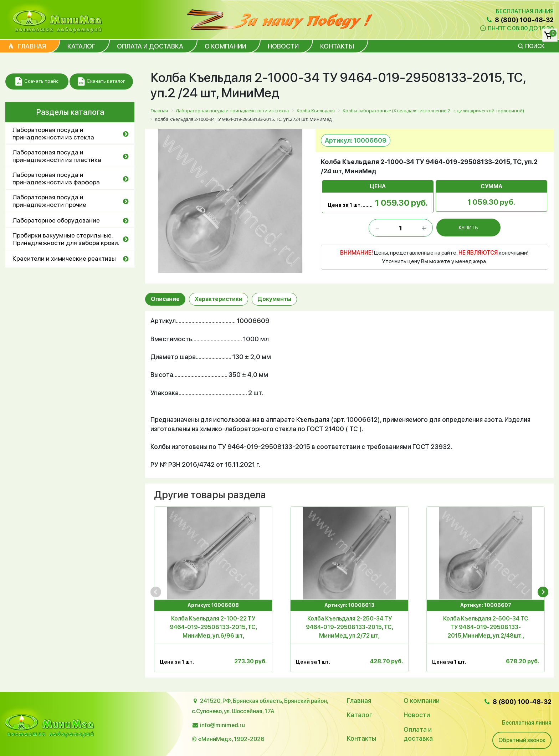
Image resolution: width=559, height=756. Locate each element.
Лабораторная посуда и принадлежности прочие (49, 201)
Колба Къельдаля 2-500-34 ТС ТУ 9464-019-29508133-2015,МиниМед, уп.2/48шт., (486, 627)
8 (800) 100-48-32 (519, 20)
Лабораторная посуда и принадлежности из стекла (53, 133)
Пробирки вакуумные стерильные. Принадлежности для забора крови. (66, 239)
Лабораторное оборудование (56, 220)
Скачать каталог (101, 81)
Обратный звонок (522, 740)
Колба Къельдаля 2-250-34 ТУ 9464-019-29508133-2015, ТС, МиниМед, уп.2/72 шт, (350, 627)
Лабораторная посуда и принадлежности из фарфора (56, 178)
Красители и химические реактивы (64, 258)
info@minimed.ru (222, 725)
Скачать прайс (37, 81)
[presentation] (156, 592)
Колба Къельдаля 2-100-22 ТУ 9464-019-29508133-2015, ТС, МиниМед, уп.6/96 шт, (213, 627)
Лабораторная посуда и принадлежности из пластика (57, 156)
